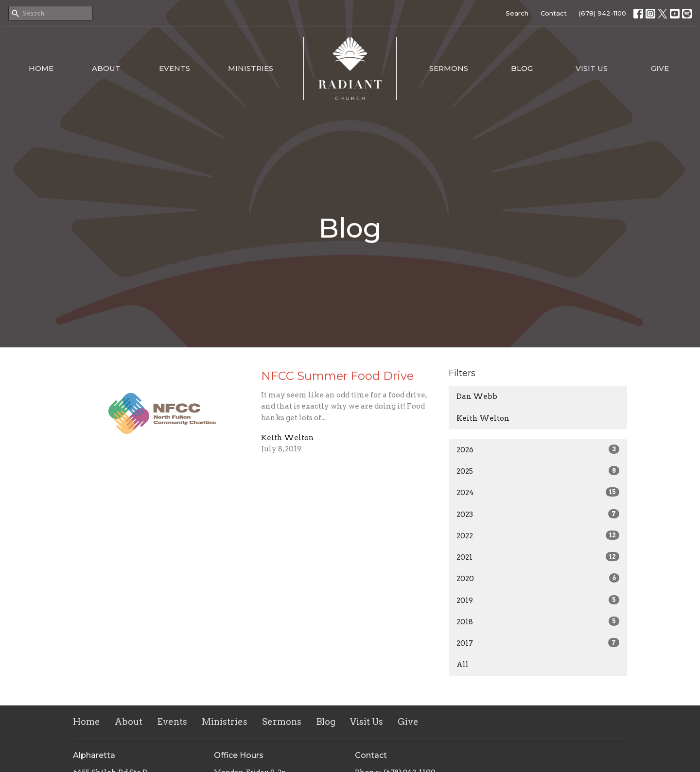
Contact (554, 13)
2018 (538, 621)
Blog (522, 68)
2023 (538, 514)
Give (660, 68)
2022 (538, 535)
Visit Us (592, 68)
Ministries (251, 68)
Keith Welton (483, 418)
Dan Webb (477, 396)
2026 (538, 449)
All (463, 665)
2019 (538, 600)
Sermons (449, 68)
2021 (538, 557)
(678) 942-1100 (603, 13)
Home (41, 68)
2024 (538, 492)
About (106, 68)
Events (175, 68)
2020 (538, 578)
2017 (538, 643)
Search (517, 13)
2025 (538, 471)
